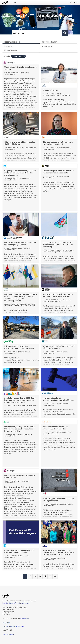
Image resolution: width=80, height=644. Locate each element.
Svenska (5, 634)
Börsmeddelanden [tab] (49, 42)
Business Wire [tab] (9, 46)
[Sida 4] (40, 576)
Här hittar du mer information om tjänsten (16, 603)
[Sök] (37, 33)
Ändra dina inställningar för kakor (13, 626)
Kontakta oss (24, 618)
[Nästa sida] (50, 576)
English (11, 634)
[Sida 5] (45, 576)
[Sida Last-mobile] (55, 576)
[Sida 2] (30, 576)
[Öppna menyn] (15, 2)
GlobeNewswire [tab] (47, 46)
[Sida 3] (35, 576)
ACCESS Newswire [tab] (10, 51)
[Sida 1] (25, 576)
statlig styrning (19, 56)
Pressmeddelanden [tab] (12, 42)
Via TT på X (6, 623)
